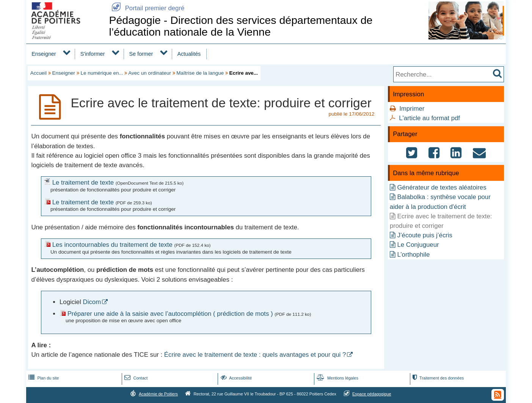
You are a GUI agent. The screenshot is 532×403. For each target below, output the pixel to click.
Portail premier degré (147, 8)
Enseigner (44, 54)
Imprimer (412, 109)
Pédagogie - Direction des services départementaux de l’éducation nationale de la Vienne (241, 26)
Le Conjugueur (418, 245)
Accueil (38, 73)
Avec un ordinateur (150, 73)
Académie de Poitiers (158, 394)
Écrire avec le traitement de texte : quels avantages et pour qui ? (255, 355)
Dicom (92, 302)
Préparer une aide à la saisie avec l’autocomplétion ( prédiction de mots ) (170, 314)
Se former (141, 54)
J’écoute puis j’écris (425, 235)
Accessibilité (236, 378)
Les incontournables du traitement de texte (112, 245)
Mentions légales (337, 378)
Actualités (189, 54)
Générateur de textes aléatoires (442, 187)
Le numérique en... (102, 73)
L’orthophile (413, 255)
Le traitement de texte (83, 183)
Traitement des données (437, 378)
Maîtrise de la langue (200, 73)
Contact (135, 378)
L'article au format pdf (429, 118)
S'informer (93, 54)
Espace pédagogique (372, 394)
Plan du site (43, 378)
